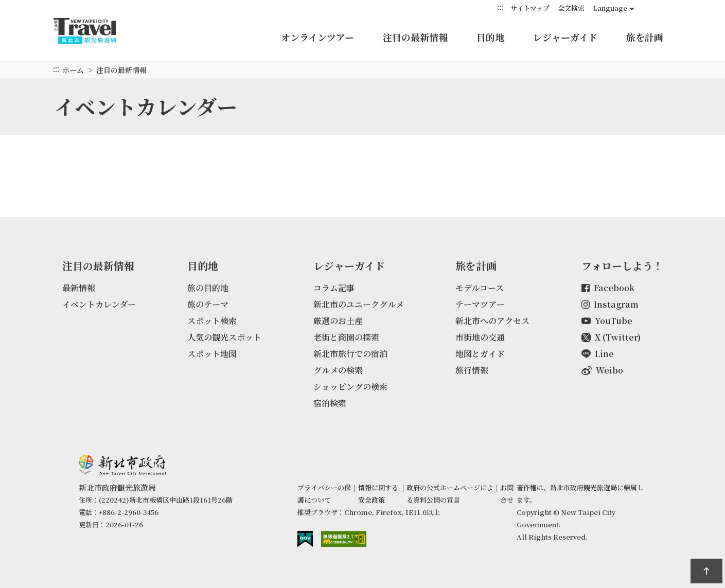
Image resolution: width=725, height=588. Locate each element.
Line (598, 354)
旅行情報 (472, 370)
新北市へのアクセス (492, 321)
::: (500, 7)
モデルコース (480, 288)
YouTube (607, 321)
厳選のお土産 (338, 321)
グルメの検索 (338, 370)
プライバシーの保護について (324, 494)
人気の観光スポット (224, 337)
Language (610, 8)
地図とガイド (480, 354)
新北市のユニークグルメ (359, 304)
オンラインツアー (317, 37)
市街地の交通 (480, 337)
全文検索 (571, 8)
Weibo (602, 370)
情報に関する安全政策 (378, 494)
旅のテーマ (208, 304)
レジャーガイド (565, 37)
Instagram (610, 304)
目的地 (490, 37)
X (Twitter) (611, 337)
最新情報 (79, 288)
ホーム (73, 70)
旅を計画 (645, 37)
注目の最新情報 (415, 37)
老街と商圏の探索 (346, 337)
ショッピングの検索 (350, 387)
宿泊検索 (330, 403)
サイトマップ (530, 8)
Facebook (608, 288)
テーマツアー (480, 304)
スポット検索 (212, 321)
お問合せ (507, 494)
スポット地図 (212, 354)
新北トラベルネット (95, 31)
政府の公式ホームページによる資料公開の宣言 (450, 494)
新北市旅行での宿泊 (350, 354)
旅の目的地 (208, 288)
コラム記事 (334, 288)
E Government (305, 539)
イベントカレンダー (99, 304)
